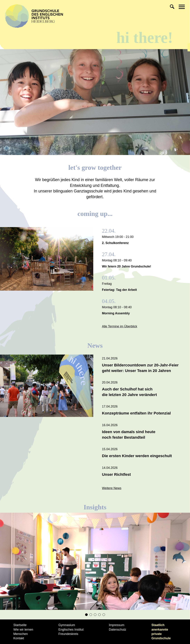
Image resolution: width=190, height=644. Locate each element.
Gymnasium (67, 625)
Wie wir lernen (23, 630)
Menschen (21, 634)
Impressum (117, 625)
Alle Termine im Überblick (120, 326)
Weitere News (112, 488)
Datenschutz (118, 630)
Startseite (20, 625)
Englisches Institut (71, 630)
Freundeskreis (68, 634)
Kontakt (19, 638)
